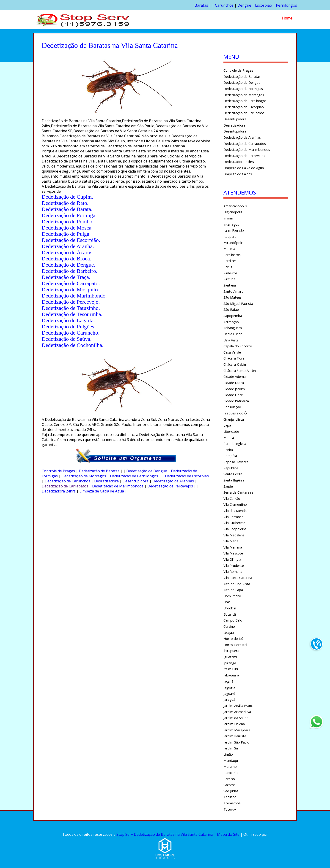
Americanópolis (235, 206)
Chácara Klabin (235, 364)
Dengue (244, 5)
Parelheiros (232, 255)
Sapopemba (233, 316)
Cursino (229, 626)
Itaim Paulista (234, 230)
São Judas (231, 791)
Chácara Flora (234, 358)
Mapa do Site (228, 834)
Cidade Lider (233, 395)
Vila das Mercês (235, 511)
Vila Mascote (233, 553)
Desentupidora (136, 481)
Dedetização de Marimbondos (118, 486)
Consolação (232, 407)
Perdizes (230, 261)
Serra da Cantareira (238, 492)
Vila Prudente (234, 565)
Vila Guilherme (234, 523)
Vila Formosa (233, 517)
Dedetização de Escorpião (187, 476)
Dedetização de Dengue (147, 471)
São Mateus (232, 297)
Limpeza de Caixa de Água (102, 491)
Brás (227, 602)
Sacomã (230, 785)
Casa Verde (232, 352)
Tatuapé (230, 797)
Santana (230, 285)
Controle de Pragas (58, 471)
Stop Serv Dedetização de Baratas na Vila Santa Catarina (165, 834)
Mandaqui (231, 760)
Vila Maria (231, 541)
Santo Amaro (234, 291)
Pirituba (229, 279)
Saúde (228, 486)
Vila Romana (233, 571)
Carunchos (224, 5)
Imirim (228, 218)
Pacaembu (231, 773)
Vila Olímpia (232, 559)
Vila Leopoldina (235, 529)
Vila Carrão (232, 498)
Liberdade (231, 431)
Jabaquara (231, 675)
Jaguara (229, 687)
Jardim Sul (231, 748)
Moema (229, 249)
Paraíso (229, 779)
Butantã (230, 614)
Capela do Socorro (238, 346)
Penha (228, 450)
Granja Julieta (234, 419)
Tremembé (232, 803)
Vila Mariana (233, 547)
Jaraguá (229, 699)
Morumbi (230, 766)
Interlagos (231, 224)
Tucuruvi (230, 809)
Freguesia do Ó (235, 413)
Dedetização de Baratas (99, 471)
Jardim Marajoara (237, 730)
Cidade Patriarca (236, 401)
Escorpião (264, 5)
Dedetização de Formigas (243, 89)
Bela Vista (231, 340)
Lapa (227, 425)
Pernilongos (286, 5)
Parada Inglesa (235, 443)
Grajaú (229, 633)
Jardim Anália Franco (239, 706)
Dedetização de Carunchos (67, 481)
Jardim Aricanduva (237, 712)
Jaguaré (229, 693)
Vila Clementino (235, 504)
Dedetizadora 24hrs (59, 491)
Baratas (201, 5)
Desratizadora (106, 481)
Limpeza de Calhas (238, 174)
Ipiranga (230, 663)
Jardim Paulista (235, 736)
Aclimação (231, 322)
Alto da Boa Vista (237, 584)
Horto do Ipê (234, 638)
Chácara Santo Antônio (241, 370)
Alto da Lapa (233, 590)
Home (287, 18)
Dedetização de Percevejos (170, 486)
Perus (228, 267)
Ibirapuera (231, 651)
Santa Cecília (233, 474)
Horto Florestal (235, 645)
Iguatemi (230, 657)
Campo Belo (233, 620)
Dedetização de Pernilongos (134, 476)
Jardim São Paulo (236, 742)
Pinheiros (230, 273)
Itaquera (230, 236)
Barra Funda (233, 334)
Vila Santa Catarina (238, 578)
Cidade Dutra (234, 383)
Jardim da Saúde (236, 718)
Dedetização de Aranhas (173, 481)
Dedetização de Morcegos (84, 476)
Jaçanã (228, 681)
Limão (228, 754)
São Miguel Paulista (238, 303)
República (231, 468)
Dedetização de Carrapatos (65, 486)
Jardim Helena (234, 724)
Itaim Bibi (231, 669)
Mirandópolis (233, 243)
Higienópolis (233, 212)
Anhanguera (233, 328)
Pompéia (230, 456)
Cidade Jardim (234, 389)
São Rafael (231, 309)
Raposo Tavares (236, 462)
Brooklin (230, 608)
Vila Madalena (234, 535)
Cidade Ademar (235, 376)
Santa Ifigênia (234, 480)
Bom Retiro (232, 596)
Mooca (229, 438)
